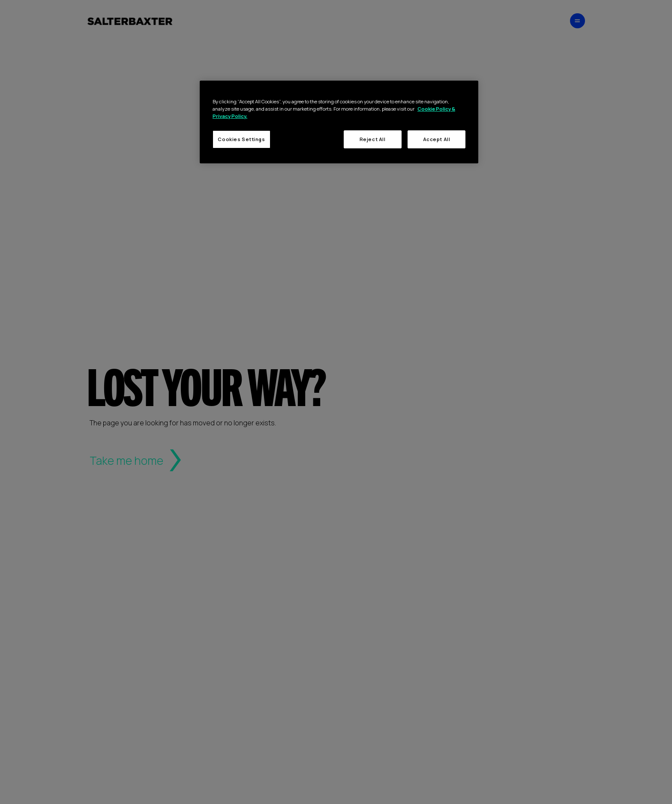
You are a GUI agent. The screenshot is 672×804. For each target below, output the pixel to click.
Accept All (437, 139)
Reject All (373, 139)
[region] (339, 122)
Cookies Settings (241, 139)
